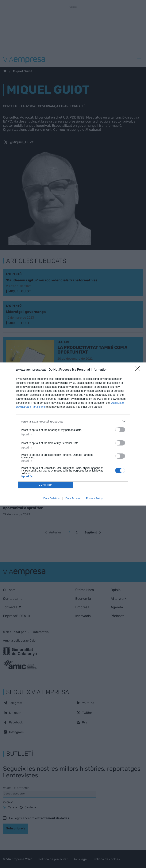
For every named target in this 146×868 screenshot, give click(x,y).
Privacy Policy (94, 498)
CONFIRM (46, 485)
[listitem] (73, 421)
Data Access (73, 498)
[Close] (139, 370)
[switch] (120, 430)
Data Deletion (51, 498)
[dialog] (73, 434)
